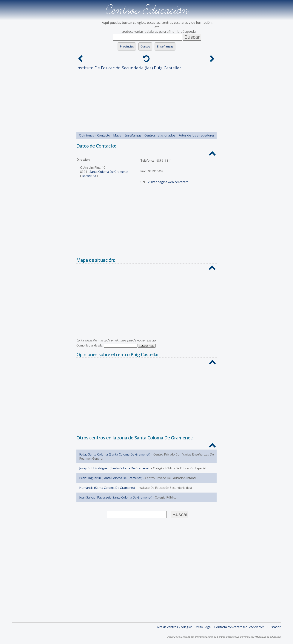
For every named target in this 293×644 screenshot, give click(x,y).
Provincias (127, 46)
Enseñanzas (165, 46)
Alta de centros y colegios (175, 627)
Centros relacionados (160, 135)
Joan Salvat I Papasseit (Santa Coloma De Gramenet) (116, 497)
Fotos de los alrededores (196, 135)
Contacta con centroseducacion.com (239, 627)
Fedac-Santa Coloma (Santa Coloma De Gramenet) (115, 454)
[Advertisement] (146, 100)
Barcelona (89, 176)
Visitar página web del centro (168, 182)
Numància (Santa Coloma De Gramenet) (107, 488)
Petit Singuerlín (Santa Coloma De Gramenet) (111, 478)
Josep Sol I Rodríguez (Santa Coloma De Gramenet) (115, 468)
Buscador (274, 627)
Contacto (104, 135)
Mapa (117, 135)
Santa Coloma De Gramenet (109, 172)
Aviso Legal (203, 627)
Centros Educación (147, 10)
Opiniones (87, 135)
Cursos (145, 46)
